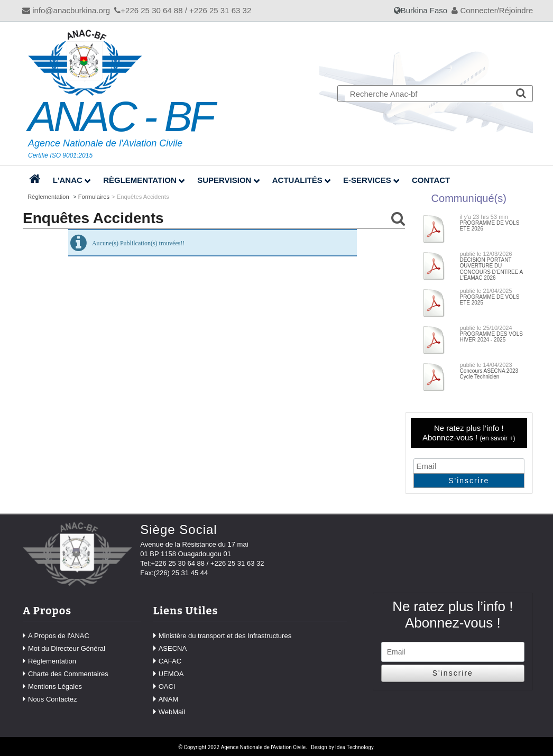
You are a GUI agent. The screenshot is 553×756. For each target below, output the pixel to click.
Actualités (297, 180)
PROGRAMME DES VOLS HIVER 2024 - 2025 (491, 337)
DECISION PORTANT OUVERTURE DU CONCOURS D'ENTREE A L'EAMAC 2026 (491, 269)
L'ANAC (68, 180)
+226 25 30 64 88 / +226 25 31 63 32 (183, 10)
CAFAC (170, 661)
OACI (167, 686)
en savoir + (497, 438)
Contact (431, 180)
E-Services (367, 180)
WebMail (172, 712)
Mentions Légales (55, 686)
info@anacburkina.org (66, 10)
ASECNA (173, 648)
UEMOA (171, 674)
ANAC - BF (121, 117)
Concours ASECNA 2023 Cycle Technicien (489, 374)
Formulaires (94, 197)
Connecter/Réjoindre (492, 10)
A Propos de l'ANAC (59, 636)
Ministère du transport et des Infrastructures (225, 636)
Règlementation (140, 180)
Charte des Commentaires (68, 674)
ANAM (169, 699)
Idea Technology (354, 747)
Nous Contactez (53, 699)
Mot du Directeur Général (67, 648)
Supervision (224, 180)
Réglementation (52, 661)
